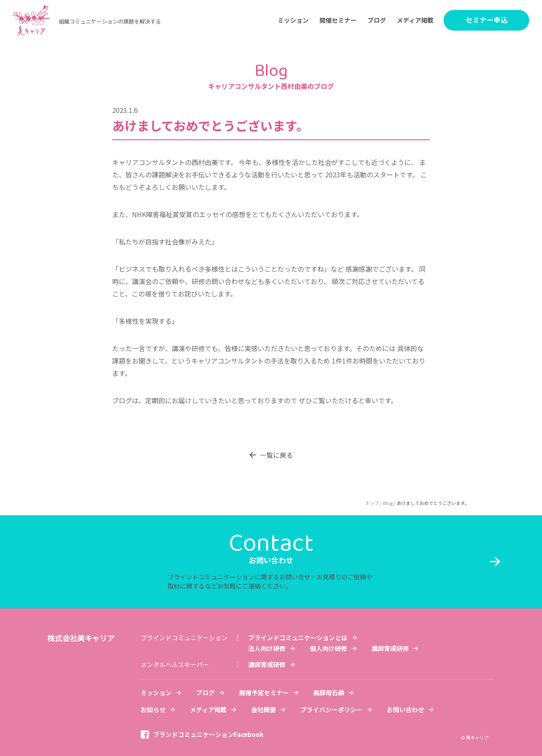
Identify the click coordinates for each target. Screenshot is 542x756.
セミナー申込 (487, 20)
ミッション (293, 20)
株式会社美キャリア (81, 638)
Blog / (389, 503)
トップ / (373, 503)
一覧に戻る (276, 455)
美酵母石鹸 (329, 693)
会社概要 (264, 709)
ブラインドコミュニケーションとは (298, 638)
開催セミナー (338, 20)
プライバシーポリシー (331, 709)
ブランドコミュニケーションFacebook (208, 734)
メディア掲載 (415, 20)
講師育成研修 (390, 648)
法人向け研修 (267, 648)
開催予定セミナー (264, 693)
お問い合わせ (405, 709)
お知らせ (153, 709)
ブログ (377, 20)
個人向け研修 (329, 648)
